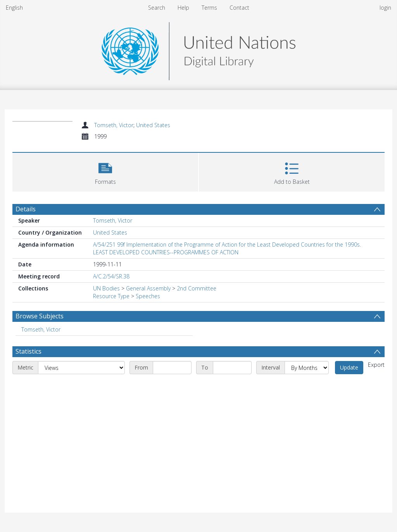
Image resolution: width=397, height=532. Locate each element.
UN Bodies (106, 288)
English (14, 8)
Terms (209, 8)
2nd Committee (197, 288)
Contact (239, 8)
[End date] (232, 368)
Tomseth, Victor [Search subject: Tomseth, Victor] (41, 329)
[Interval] (307, 368)
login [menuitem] (385, 8)
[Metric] (81, 368)
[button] (105, 171)
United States (153, 125)
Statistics (28, 351)
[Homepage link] (198, 49)
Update (349, 367)
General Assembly (148, 288)
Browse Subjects (40, 316)
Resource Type (111, 296)
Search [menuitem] (157, 8)
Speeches (148, 296)
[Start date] (172, 368)
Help (183, 8)
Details (26, 209)
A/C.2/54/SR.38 (111, 276)
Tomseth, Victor (114, 125)
